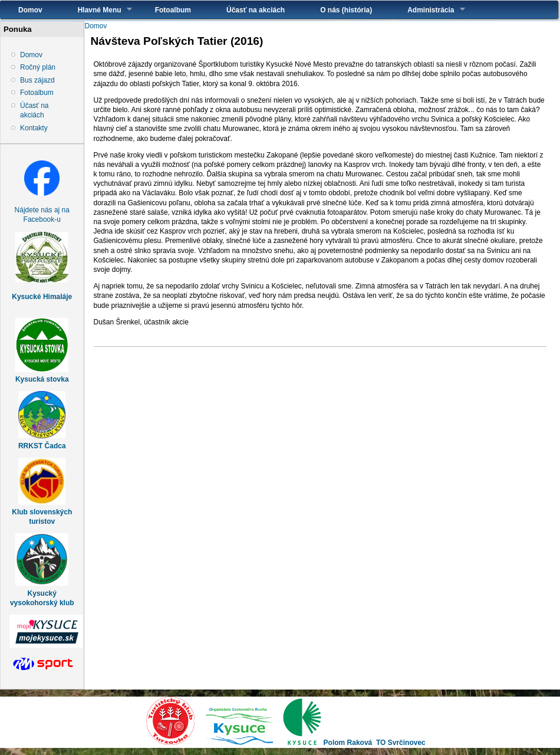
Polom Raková (348, 743)
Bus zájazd (37, 80)
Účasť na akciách (256, 10)
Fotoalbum (173, 10)
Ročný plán (38, 67)
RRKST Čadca (42, 446)
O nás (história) (346, 10)
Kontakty (34, 128)
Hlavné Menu (96, 10)
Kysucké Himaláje (42, 297)
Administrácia (427, 10)
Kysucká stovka (42, 379)
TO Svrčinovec (401, 743)
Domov (30, 10)
